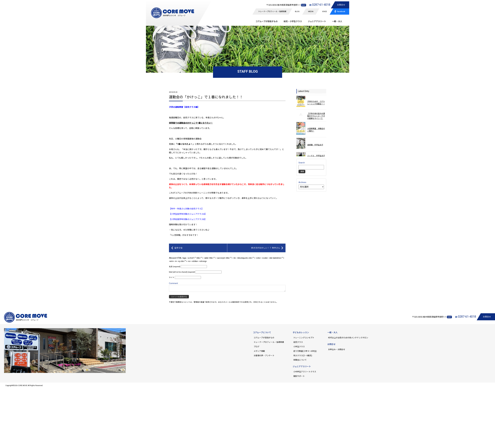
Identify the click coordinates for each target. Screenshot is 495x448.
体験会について (300, 360)
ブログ (257, 347)
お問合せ (341, 5)
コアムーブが (267, 21)
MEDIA (311, 11)
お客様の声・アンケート (264, 356)
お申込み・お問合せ (337, 349)
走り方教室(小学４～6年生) (306, 351)
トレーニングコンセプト (304, 338)
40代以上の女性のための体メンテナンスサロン (348, 338)
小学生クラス (299, 347)
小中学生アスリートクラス (305, 372)
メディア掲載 (259, 351)
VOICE (324, 11)
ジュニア (317, 21)
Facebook (339, 11)
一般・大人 (337, 21)
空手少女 (178, 248)
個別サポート (299, 376)
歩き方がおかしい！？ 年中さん (266, 248)
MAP (304, 5)
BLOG (297, 11)
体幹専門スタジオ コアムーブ (174, 16)
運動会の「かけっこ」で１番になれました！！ (206, 97)
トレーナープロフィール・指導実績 (272, 11)
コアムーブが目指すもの (264, 338)
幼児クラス (298, 342)
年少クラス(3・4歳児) (303, 356)
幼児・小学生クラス (293, 21)
